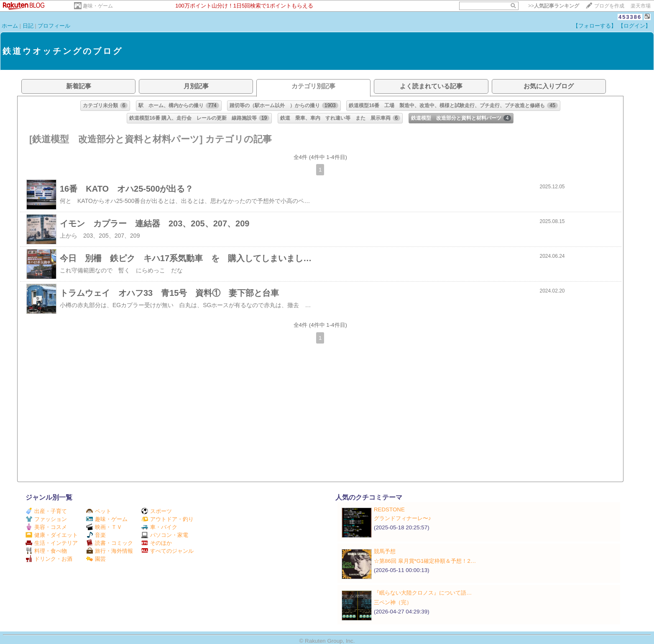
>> (554, 6)
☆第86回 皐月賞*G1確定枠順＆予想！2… (425, 561)
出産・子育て (46, 511)
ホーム (10, 26)
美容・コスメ (46, 527)
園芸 (96, 559)
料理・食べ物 (46, 551)
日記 (28, 26)
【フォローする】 (595, 26)
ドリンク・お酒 (49, 559)
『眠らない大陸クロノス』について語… (423, 593)
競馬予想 (385, 551)
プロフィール (54, 26)
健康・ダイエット (52, 535)
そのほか (157, 543)
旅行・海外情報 (110, 551)
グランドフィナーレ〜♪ (402, 518)
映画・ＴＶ (104, 527)
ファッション (46, 519)
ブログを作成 (609, 6)
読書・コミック (110, 543)
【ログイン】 (634, 26)
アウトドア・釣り (167, 519)
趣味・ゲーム (98, 6)
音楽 (96, 535)
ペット (99, 511)
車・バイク (159, 527)
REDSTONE (389, 509)
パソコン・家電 (165, 535)
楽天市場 (641, 6)
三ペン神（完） (393, 602)
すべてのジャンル (167, 551)
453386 (630, 17)
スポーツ (157, 511)
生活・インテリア (52, 543)
